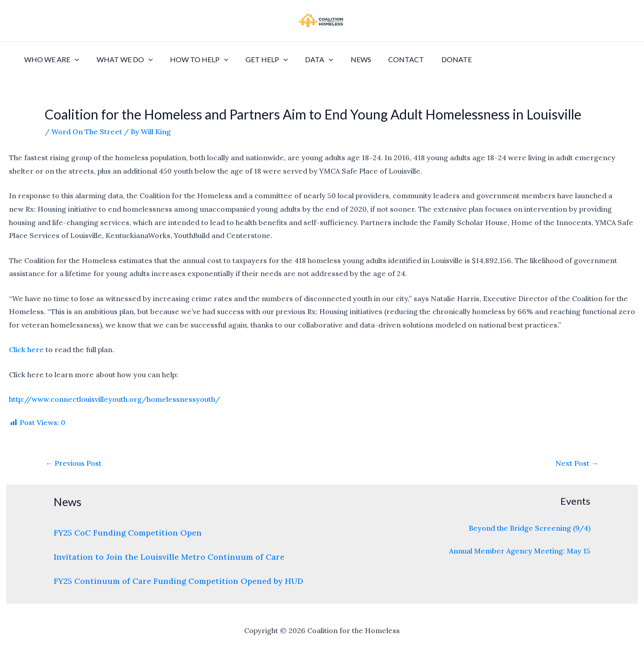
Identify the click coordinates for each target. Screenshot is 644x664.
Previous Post (74, 463)
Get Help (256, 60)
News (344, 59)
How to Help (192, 60)
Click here (26, 349)
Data (306, 60)
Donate (434, 59)
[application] (73, 60)
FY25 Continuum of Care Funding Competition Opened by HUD (178, 581)
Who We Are (50, 60)
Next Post (577, 463)
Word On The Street (87, 132)
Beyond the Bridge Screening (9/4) (530, 528)
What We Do (120, 60)
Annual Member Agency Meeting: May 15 (520, 551)
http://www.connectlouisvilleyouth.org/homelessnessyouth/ (114, 399)
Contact (387, 59)
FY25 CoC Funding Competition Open (128, 533)
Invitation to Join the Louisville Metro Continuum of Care (169, 557)
